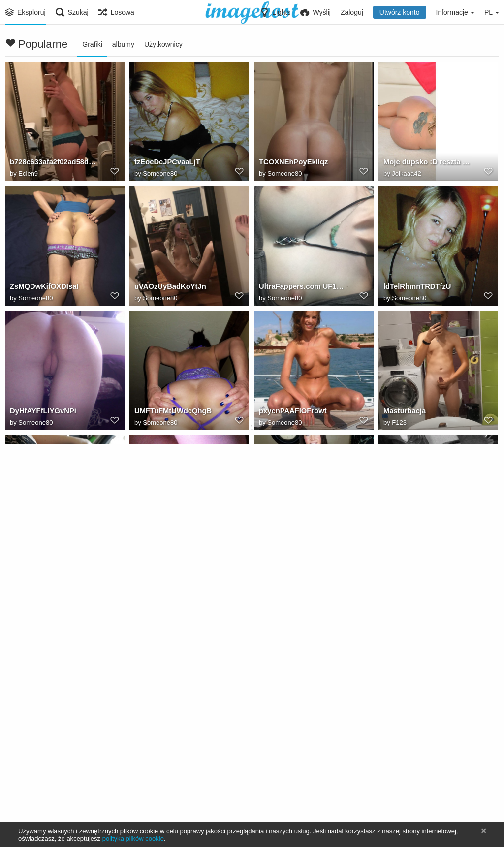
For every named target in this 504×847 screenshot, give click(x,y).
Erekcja (22, 786)
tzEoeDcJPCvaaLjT (166, 163)
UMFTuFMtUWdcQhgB (171, 412)
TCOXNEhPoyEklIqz (292, 163)
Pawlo (151, 797)
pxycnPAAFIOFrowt (291, 412)
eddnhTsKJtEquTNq (167, 661)
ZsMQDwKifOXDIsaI (43, 288)
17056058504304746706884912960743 (178, 786)
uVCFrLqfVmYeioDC (292, 537)
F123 (399, 423)
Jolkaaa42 (406, 174)
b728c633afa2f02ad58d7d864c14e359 (54, 163)
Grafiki (92, 44)
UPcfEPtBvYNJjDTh (416, 786)
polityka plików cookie (133, 838)
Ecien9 (28, 174)
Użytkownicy (163, 44)
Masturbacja (404, 412)
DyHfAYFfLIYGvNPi (41, 412)
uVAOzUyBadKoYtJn (169, 288)
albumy (123, 44)
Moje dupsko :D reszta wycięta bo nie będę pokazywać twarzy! (427, 163)
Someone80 (160, 174)
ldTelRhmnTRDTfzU (416, 288)
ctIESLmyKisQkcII (39, 661)
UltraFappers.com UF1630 (301, 288)
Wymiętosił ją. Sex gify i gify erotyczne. (427, 537)
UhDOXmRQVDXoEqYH (49, 537)
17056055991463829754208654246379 (303, 786)
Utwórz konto (400, 12)
